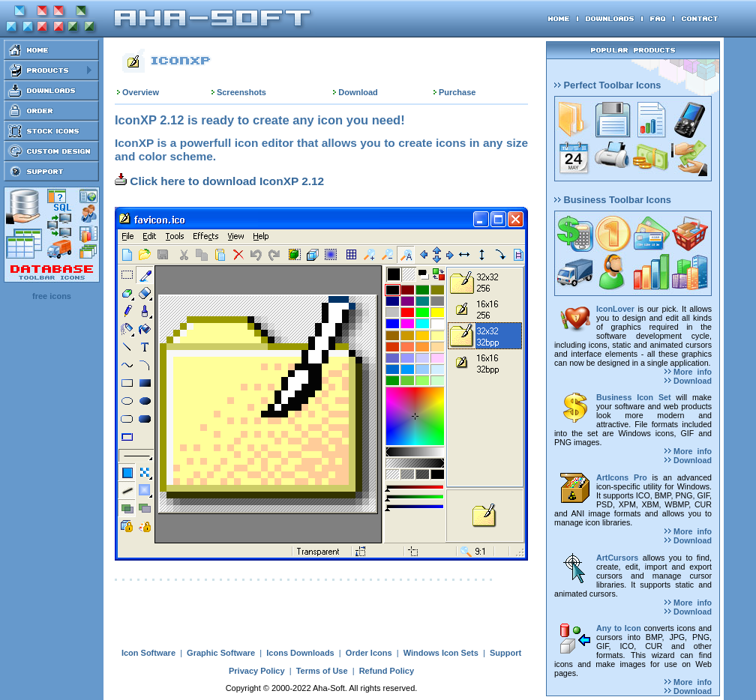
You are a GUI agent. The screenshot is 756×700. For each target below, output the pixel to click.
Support (505, 653)
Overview (141, 92)
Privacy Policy (257, 671)
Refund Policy (387, 671)
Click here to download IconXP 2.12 (219, 181)
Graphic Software (221, 653)
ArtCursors (617, 558)
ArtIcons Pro (622, 477)
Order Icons (369, 653)
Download (358, 92)
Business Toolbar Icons (613, 200)
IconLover (615, 309)
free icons (52, 296)
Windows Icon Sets (441, 653)
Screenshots (241, 92)
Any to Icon (619, 628)
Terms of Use (322, 671)
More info (688, 372)
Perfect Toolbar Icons (607, 85)
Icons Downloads (300, 653)
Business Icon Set (634, 397)
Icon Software (148, 653)
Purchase (457, 92)
